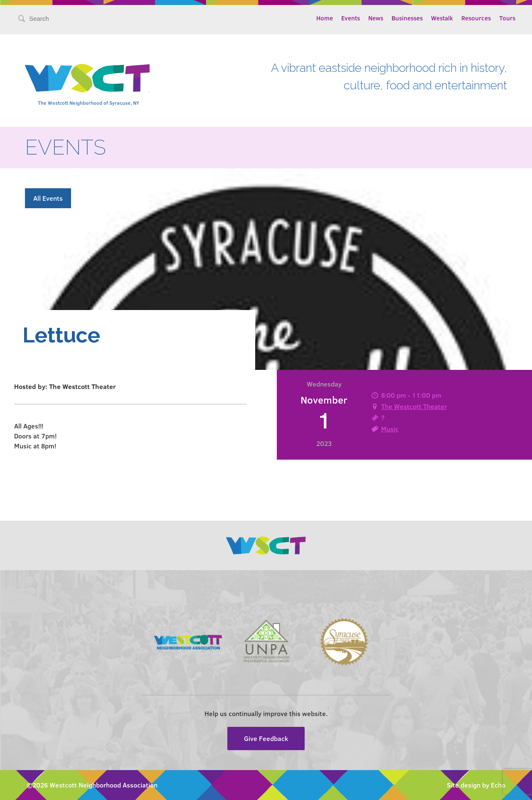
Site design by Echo (476, 785)
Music (390, 429)
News (376, 18)
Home (325, 18)
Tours (507, 18)
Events (351, 18)
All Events (48, 198)
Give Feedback (266, 738)
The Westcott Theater (414, 406)
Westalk (442, 18)
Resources (476, 18)
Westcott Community (87, 78)
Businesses (407, 18)
